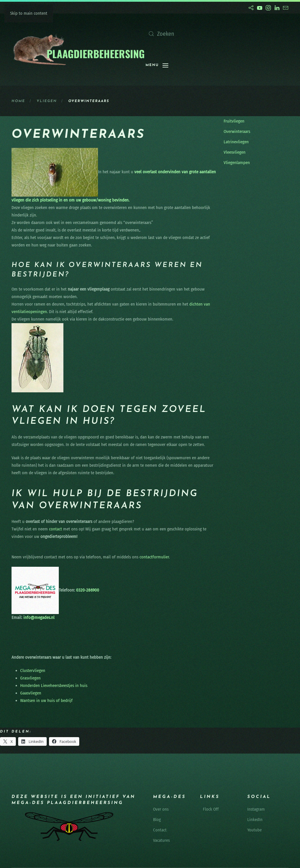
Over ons (161, 809)
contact (55, 529)
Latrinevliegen (236, 142)
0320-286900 (87, 590)
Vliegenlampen (237, 163)
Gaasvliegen (31, 693)
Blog (157, 820)
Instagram (256, 809)
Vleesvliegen (235, 152)
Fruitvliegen (234, 121)
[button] (157, 65)
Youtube (254, 830)
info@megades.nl (39, 617)
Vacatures (161, 840)
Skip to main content (29, 13)
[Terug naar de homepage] (79, 50)
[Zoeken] (203, 34)
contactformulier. (155, 557)
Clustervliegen (33, 671)
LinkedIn (255, 820)
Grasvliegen (30, 678)
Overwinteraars (237, 131)
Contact (160, 830)
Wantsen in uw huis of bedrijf (46, 701)
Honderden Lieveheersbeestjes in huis (54, 686)
